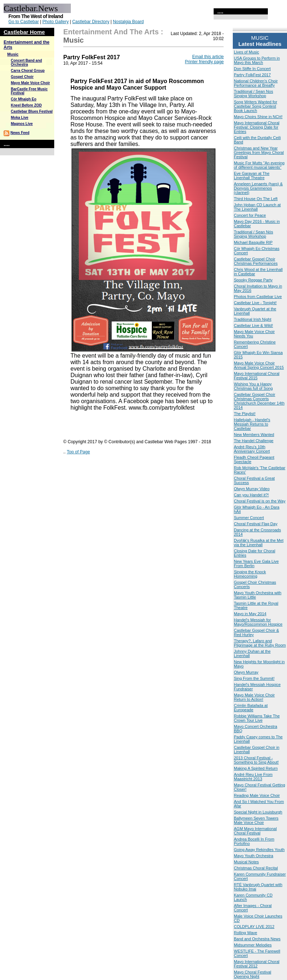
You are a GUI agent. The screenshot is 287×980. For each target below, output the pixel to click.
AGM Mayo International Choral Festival (255, 831)
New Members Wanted (254, 435)
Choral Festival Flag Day (256, 524)
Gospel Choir (22, 77)
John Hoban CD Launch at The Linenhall (257, 207)
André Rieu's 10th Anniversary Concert (252, 449)
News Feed (20, 133)
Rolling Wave (245, 933)
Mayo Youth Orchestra (254, 856)
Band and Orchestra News (257, 939)
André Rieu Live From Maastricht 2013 (253, 777)
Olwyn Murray (246, 672)
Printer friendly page (204, 62)
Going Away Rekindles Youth (259, 850)
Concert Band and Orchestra (26, 62)
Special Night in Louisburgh (258, 812)
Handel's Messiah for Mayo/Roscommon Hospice (258, 622)
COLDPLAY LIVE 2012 (254, 927)
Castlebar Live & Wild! (253, 325)
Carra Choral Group (28, 71)
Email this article (208, 57)
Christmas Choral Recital (256, 868)
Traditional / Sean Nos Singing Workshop (253, 94)
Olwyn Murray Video (252, 489)
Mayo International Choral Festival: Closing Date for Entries (257, 127)
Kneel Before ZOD (26, 105)
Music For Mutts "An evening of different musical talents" (259, 165)
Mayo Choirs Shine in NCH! (258, 117)
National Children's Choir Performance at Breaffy (256, 83)
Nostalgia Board (128, 22)
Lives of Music (247, 52)
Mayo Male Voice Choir (30, 83)
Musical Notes (246, 862)
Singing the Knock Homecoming (250, 574)
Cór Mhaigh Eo (24, 99)
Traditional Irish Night (253, 319)
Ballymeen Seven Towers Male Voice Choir (256, 820)
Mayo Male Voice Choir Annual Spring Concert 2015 (259, 365)
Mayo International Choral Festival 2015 (257, 376)
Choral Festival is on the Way (260, 501)
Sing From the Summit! (254, 678)
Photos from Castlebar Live (258, 297)
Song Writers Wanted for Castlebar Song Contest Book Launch (256, 106)
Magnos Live (22, 124)
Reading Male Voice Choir (257, 795)
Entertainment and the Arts (111, 32)
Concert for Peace (250, 215)
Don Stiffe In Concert (252, 69)
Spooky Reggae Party (253, 280)
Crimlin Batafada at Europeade (251, 708)
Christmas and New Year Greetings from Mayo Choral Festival (259, 152)
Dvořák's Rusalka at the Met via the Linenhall (259, 543)
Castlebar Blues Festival (32, 111)
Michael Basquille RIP (253, 242)
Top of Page (78, 452)
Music (13, 54)
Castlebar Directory (91, 22)
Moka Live (20, 118)
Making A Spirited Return (256, 768)
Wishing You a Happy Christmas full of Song (253, 386)
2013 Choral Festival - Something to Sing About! (256, 760)
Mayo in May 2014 (250, 614)
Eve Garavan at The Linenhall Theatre (252, 176)
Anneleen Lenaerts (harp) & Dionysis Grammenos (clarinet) (258, 188)
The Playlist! (245, 414)
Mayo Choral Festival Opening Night (252, 974)
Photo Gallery (55, 22)
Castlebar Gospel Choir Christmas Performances (256, 261)
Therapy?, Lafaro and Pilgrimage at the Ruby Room (260, 643)
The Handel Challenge (254, 441)
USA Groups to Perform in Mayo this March (257, 60)
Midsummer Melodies (253, 945)
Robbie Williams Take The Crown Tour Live (257, 718)
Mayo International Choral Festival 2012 (257, 964)
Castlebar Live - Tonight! (255, 303)
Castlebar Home (24, 32)
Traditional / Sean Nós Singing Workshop (253, 234)
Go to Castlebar (23, 22)
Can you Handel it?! (251, 495)
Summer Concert (249, 518)
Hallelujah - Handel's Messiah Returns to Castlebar (252, 424)
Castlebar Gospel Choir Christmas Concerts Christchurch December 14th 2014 (259, 401)
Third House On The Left (256, 199)
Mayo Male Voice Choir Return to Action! (254, 697)
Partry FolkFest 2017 (252, 75)
